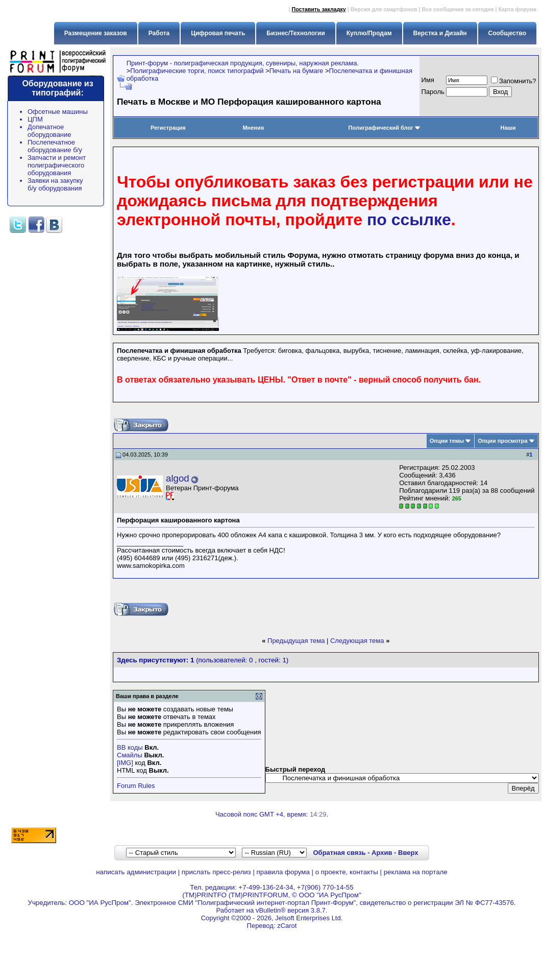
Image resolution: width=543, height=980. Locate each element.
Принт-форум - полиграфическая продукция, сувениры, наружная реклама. (243, 63)
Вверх (408, 853)
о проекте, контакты (347, 872)
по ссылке (409, 220)
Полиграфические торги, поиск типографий (197, 71)
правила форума (283, 872)
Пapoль (433, 92)
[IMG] (125, 763)
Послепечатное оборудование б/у (55, 146)
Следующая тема (357, 641)
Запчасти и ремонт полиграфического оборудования (57, 165)
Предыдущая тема (296, 641)
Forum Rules (136, 786)
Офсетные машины (58, 112)
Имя (428, 80)
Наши (508, 128)
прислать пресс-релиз (216, 872)
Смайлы (130, 755)
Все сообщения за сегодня (458, 9)
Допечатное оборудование (50, 131)
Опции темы (447, 441)
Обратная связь (339, 853)
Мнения (253, 128)
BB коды (130, 747)
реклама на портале (416, 872)
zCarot (287, 926)
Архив (382, 853)
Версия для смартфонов (384, 9)
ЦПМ (35, 119)
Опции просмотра (502, 441)
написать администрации (136, 872)
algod (178, 478)
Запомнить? (514, 81)
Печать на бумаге (297, 71)
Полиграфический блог (385, 128)
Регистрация (168, 128)
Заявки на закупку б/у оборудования (55, 184)
